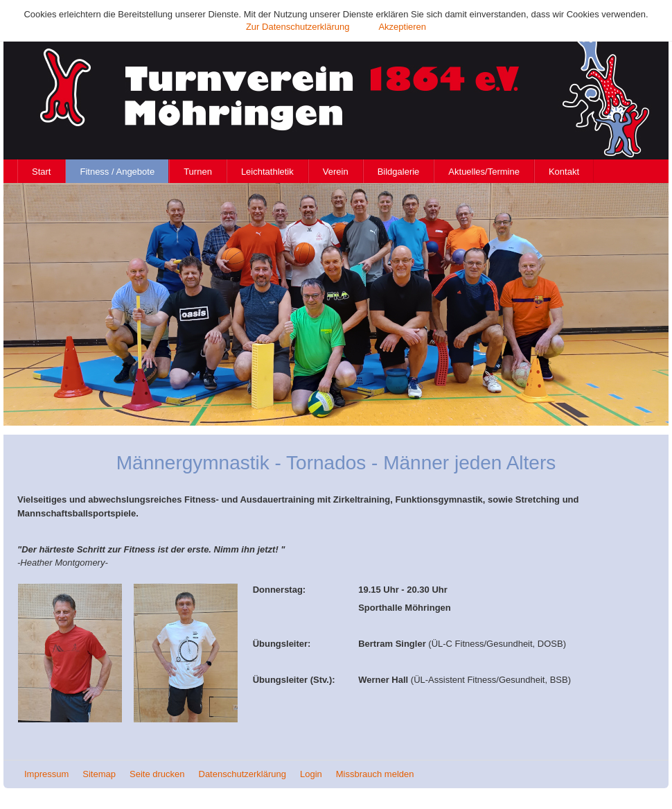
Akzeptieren (402, 27)
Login (311, 774)
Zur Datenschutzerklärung (298, 27)
